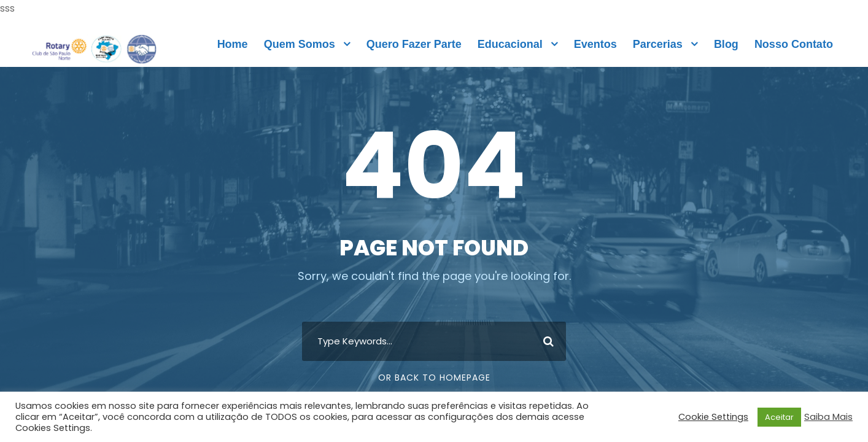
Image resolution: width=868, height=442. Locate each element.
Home (233, 44)
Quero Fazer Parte (414, 44)
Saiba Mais (828, 417)
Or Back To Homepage (434, 378)
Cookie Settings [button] (713, 417)
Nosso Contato (794, 44)
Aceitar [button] (779, 417)
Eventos (595, 44)
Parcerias (658, 44)
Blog (726, 44)
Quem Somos (300, 44)
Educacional (510, 44)
